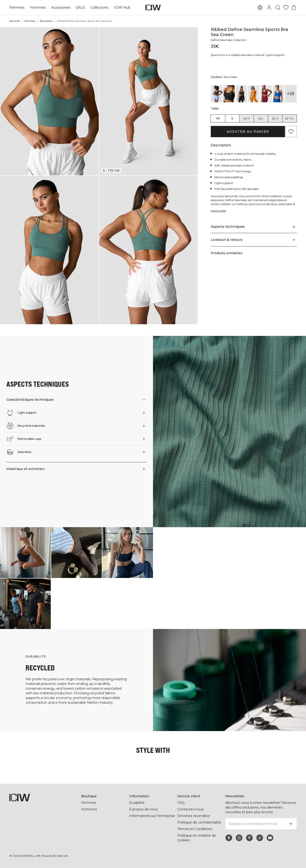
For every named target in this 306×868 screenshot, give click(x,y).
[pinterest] (249, 838)
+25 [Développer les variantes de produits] (291, 94)
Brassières (46, 21)
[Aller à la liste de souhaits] (286, 7)
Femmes (17, 7)
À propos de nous (143, 809)
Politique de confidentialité (199, 822)
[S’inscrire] (291, 824)
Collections (99, 7)
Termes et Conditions (195, 829)
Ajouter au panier (248, 132)
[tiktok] (260, 838)
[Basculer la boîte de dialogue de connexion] (269, 7)
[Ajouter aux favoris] (291, 132)
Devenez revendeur (194, 816)
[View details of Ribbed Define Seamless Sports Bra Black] (229, 94)
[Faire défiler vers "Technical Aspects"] (254, 227)
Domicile (15, 21)
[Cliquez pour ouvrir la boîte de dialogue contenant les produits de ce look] (25, 553)
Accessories (61, 7)
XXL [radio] (290, 118)
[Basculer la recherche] (278, 7)
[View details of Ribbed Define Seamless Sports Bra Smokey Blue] (217, 94)
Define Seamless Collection (229, 40)
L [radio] (261, 118)
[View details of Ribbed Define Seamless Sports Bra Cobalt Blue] (279, 94)
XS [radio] (218, 118)
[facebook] (229, 838)
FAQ (181, 803)
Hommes (38, 7)
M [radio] (247, 118)
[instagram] (239, 838)
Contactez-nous (190, 809)
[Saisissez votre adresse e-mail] (255, 824)
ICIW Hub (122, 7)
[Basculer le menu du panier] (294, 7)
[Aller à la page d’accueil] (153, 7)
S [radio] (232, 118)
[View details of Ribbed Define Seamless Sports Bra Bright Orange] (254, 94)
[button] (49, 101)
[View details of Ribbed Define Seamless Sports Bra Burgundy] (266, 94)
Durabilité (137, 803)
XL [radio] (275, 118)
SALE (80, 7)
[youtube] (270, 838)
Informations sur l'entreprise (152, 816)
